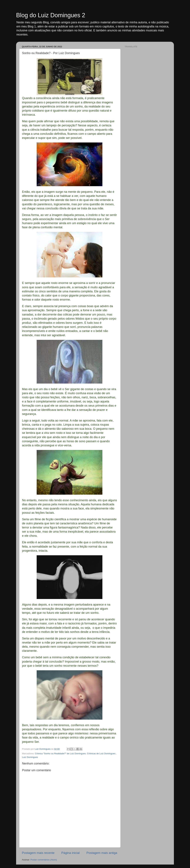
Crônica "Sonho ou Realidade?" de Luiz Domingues (60, 754)
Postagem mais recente (38, 853)
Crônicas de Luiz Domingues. (101, 754)
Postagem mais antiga (102, 853)
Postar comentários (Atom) (44, 860)
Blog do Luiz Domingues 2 (51, 15)
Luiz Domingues (30, 757)
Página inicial (70, 853)
